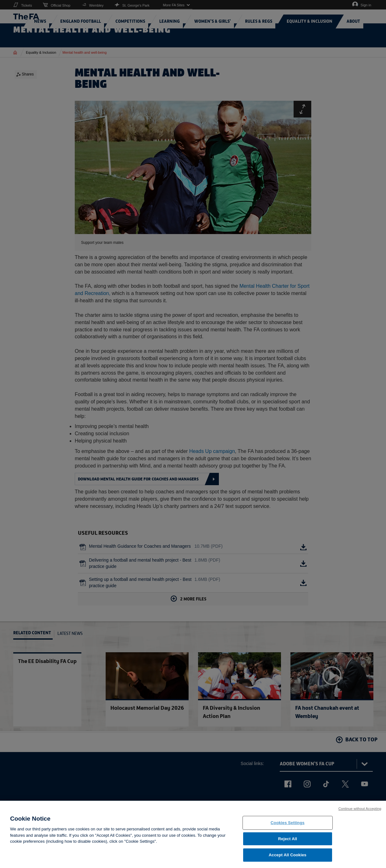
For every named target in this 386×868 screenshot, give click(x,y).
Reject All (288, 844)
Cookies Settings (288, 828)
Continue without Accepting (360, 814)
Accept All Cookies (288, 860)
